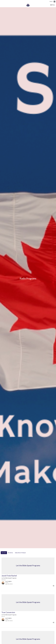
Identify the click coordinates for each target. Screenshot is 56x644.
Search (51, 1)
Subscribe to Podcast (20, 553)
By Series (10, 553)
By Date (4, 553)
